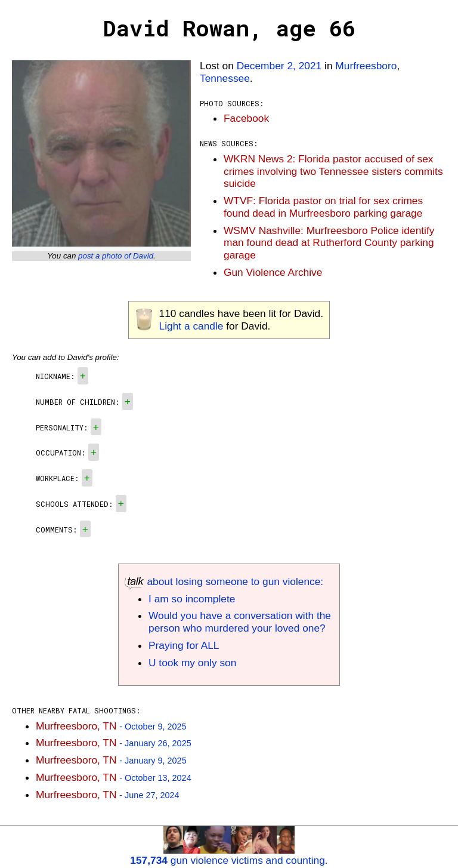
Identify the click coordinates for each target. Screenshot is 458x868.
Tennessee (225, 78)
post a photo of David (116, 256)
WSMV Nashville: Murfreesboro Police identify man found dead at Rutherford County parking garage (329, 243)
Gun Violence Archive (273, 272)
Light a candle (191, 326)
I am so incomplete (192, 599)
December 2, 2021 (279, 66)
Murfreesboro (366, 66)
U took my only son (192, 663)
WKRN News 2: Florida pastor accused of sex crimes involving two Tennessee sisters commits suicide (333, 171)
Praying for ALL (184, 645)
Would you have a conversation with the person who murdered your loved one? (240, 622)
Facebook (246, 118)
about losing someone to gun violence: (224, 581)
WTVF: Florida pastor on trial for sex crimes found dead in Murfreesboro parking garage (323, 207)
